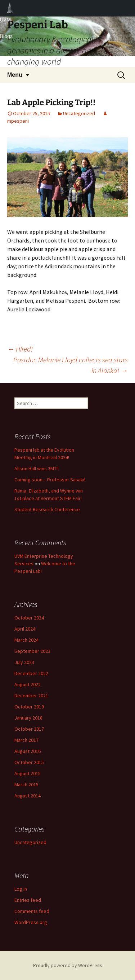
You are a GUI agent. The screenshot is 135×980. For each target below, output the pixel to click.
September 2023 (32, 651)
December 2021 (31, 696)
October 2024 (29, 618)
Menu (15, 75)
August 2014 (28, 796)
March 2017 (26, 740)
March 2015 (26, 785)
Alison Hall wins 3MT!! (37, 468)
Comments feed (32, 911)
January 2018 (28, 718)
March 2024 (26, 640)
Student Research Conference (47, 509)
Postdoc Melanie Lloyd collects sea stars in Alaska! (71, 365)
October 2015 (29, 762)
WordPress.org (31, 922)
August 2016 (28, 751)
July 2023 (24, 662)
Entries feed (28, 900)
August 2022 (28, 684)
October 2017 (29, 729)
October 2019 (29, 707)
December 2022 (31, 673)
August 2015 (28, 773)
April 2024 (25, 629)
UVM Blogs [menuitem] (10, 8)
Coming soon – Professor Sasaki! (50, 480)
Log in (21, 889)
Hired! (20, 349)
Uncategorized (79, 113)
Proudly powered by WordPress (68, 965)
